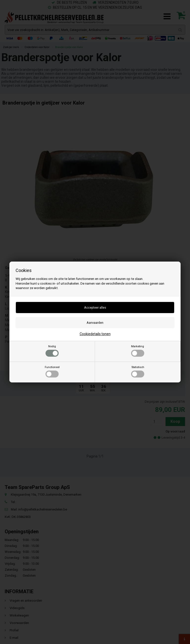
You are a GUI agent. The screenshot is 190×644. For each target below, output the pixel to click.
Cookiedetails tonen (95, 334)
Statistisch (138, 372)
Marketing (138, 351)
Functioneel (52, 372)
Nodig (52, 351)
